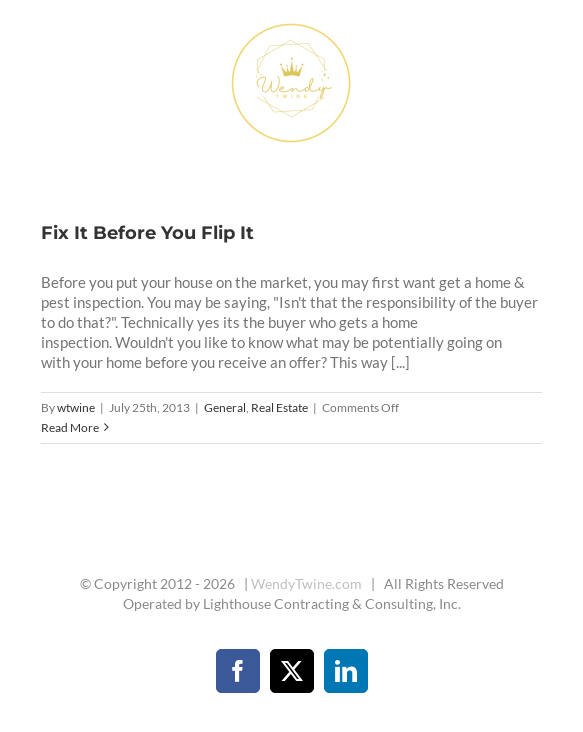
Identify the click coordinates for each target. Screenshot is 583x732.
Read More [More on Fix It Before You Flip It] (70, 427)
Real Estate (279, 407)
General (225, 407)
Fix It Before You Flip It (147, 233)
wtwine (76, 407)
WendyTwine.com (306, 583)
